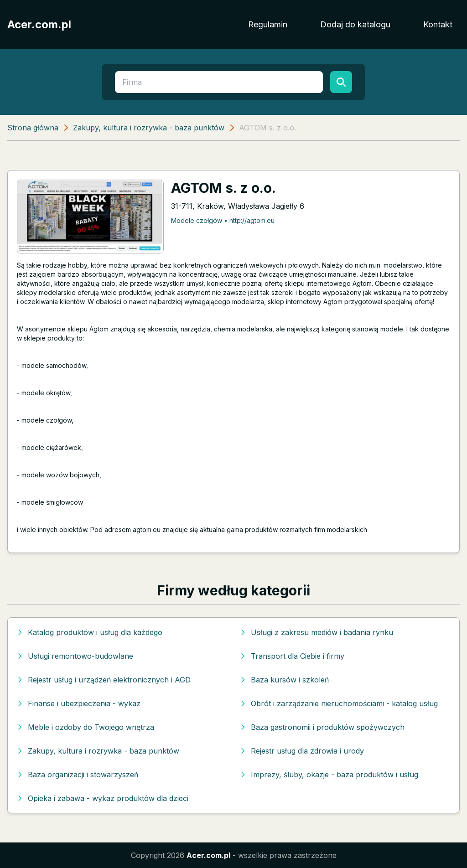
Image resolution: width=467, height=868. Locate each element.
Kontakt (438, 24)
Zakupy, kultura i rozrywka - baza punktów (149, 128)
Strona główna (33, 128)
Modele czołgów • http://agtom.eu (223, 220)
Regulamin (268, 24)
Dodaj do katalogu (355, 24)
